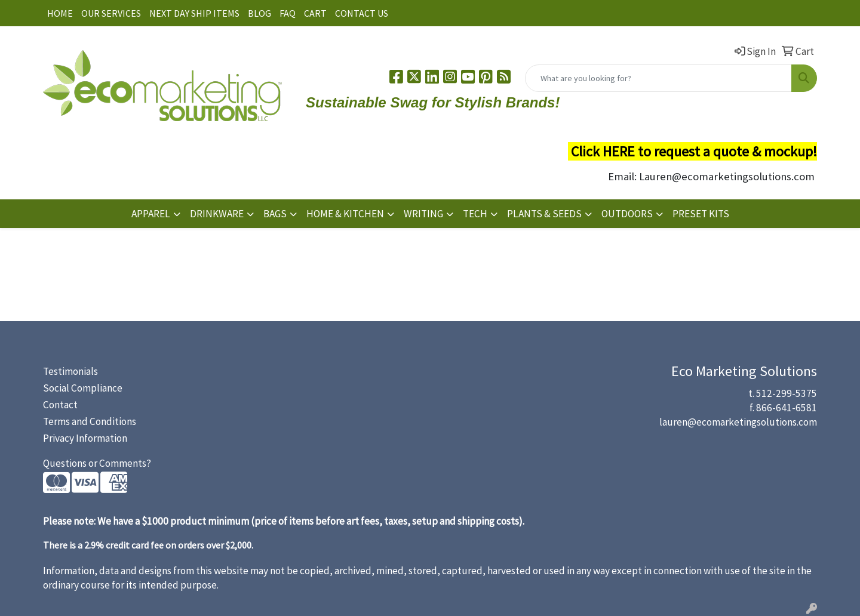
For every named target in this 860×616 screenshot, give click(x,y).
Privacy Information (85, 438)
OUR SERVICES (111, 13)
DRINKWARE (217, 214)
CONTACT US (362, 13)
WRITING (423, 214)
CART (315, 13)
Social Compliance (83, 388)
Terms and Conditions (90, 421)
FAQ (288, 13)
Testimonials (70, 371)
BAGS (275, 214)
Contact (60, 405)
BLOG (259, 13)
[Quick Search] (658, 78)
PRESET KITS (701, 214)
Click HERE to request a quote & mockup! (694, 151)
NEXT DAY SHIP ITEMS (194, 13)
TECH (475, 214)
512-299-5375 (787, 393)
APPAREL (151, 214)
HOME (60, 13)
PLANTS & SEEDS (544, 214)
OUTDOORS (627, 214)
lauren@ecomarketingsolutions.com (738, 422)
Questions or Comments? (97, 463)
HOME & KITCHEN (345, 214)
